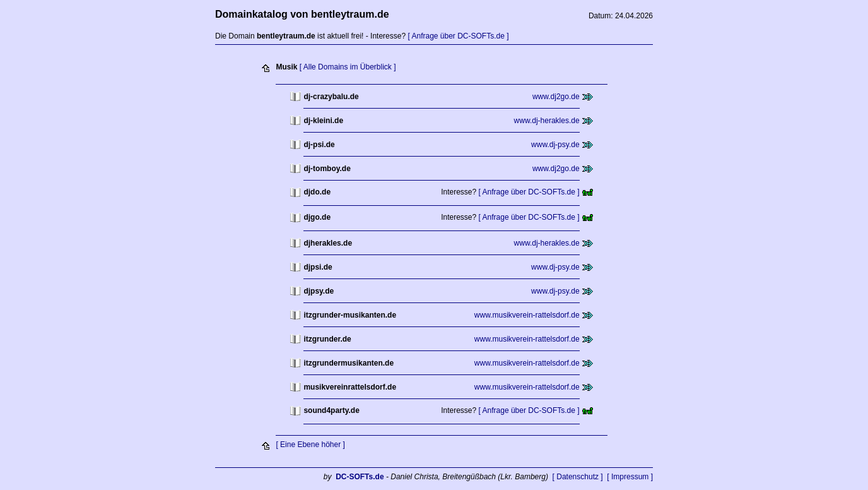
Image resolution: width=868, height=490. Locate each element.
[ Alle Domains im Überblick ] (348, 67)
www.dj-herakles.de (547, 121)
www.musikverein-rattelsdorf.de (527, 315)
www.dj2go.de (556, 97)
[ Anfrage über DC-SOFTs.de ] (458, 36)
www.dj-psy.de (555, 145)
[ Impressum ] (630, 477)
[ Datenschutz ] (578, 477)
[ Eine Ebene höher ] (310, 445)
